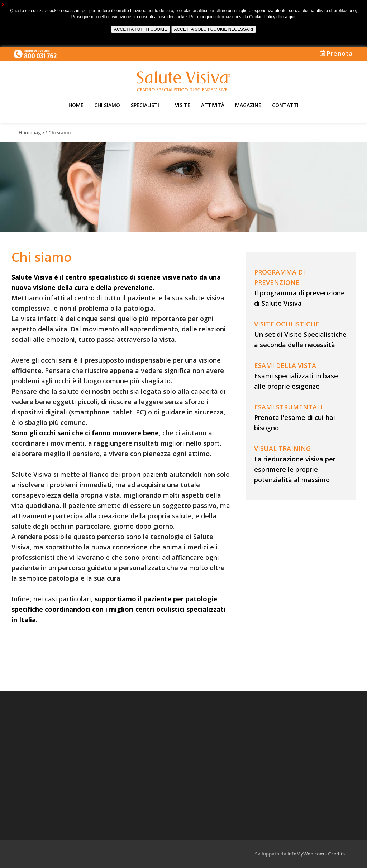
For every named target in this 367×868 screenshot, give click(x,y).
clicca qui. (286, 17)
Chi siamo (107, 105)
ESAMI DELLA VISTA (285, 365)
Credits (336, 854)
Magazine (248, 105)
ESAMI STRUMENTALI (288, 407)
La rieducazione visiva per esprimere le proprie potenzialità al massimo (295, 469)
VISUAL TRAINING (282, 448)
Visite (183, 105)
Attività (213, 105)
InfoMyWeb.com (306, 854)
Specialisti (145, 105)
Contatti (285, 105)
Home (76, 105)
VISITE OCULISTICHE (287, 324)
